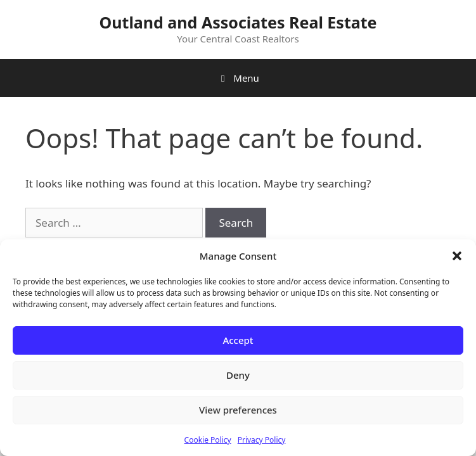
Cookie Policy (208, 440)
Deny (238, 375)
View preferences (238, 410)
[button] (457, 256)
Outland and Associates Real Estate (238, 22)
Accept (238, 340)
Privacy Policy (262, 440)
